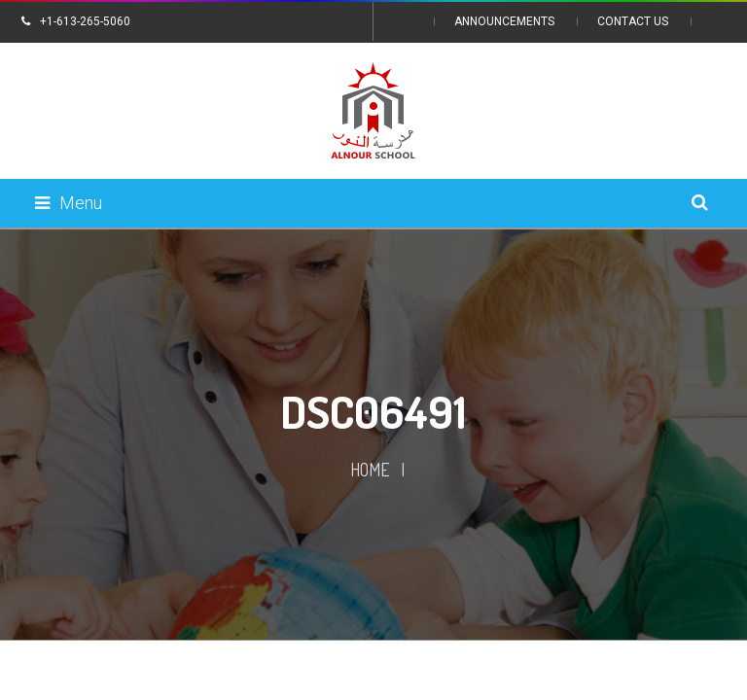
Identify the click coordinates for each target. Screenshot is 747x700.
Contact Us (633, 21)
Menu (69, 203)
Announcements (504, 21)
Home (370, 470)
